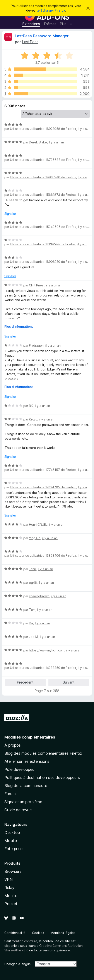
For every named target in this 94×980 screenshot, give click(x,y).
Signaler (10, 214)
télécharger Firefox (51, 10)
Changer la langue (18, 964)
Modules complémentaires (30, 737)
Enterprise (13, 849)
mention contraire (25, 941)
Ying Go (35, 538)
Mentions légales (63, 933)
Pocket (11, 904)
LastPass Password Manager (42, 36)
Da (31, 623)
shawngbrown (39, 596)
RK (31, 406)
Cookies (38, 933)
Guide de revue (18, 810)
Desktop (12, 833)
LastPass (30, 42)
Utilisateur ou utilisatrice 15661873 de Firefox (43, 195)
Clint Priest (37, 285)
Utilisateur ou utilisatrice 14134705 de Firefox (43, 487)
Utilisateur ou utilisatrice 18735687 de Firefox (43, 160)
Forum (10, 794)
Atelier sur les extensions (27, 761)
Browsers (13, 871)
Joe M (33, 637)
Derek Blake (38, 142)
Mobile (11, 841)
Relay (9, 888)
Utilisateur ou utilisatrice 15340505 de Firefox (43, 227)
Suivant (69, 682)
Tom (32, 610)
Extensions (31, 24)
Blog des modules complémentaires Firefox (43, 753)
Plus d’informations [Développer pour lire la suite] (19, 326)
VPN (9, 879)
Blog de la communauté (26, 786)
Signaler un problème (23, 802)
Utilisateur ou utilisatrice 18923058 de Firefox (43, 129)
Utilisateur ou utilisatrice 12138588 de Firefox (43, 244)
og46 (33, 583)
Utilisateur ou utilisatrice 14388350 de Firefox (43, 668)
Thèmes (50, 24)
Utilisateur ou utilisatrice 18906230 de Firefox (43, 262)
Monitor (12, 896)
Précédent (25, 682)
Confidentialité (15, 933)
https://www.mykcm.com (47, 650)
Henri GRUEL (38, 524)
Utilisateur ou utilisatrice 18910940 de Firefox (43, 177)
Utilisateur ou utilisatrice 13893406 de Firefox (43, 555)
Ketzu (33, 419)
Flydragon (36, 345)
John (32, 569)
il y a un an (85, 129)
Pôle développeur (20, 769)
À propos (13, 745)
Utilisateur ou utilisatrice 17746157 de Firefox (43, 470)
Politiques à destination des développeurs (42, 778)
